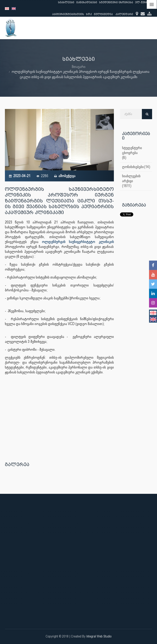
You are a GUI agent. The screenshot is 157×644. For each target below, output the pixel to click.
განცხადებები (87, 2)
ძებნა (147, 114)
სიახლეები (66, 2)
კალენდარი (124, 14)
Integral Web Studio (99, 636)
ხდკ (89, 14)
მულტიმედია (103, 14)
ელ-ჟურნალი (145, 2)
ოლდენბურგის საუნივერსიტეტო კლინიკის (78, 242)
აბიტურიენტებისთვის (68, 14)
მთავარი (79, 67)
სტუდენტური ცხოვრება (116, 2)
